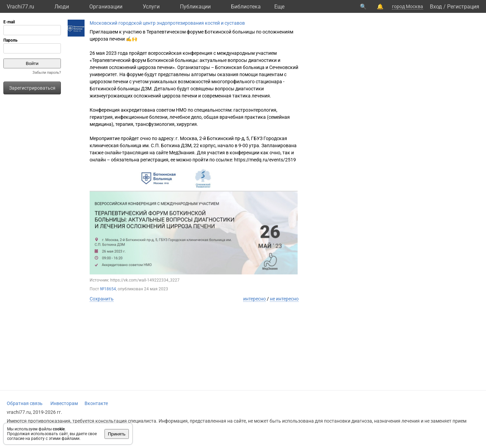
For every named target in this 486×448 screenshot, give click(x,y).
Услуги (151, 7)
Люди (62, 7)
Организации (106, 7)
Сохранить (102, 299)
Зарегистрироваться (32, 88)
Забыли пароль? (47, 73)
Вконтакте (96, 403)
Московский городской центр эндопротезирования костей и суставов (167, 23)
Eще (279, 7)
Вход (436, 7)
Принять (117, 434)
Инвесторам (64, 403)
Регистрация (463, 7)
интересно (254, 299)
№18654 (108, 289)
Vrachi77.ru (20, 7)
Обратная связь (25, 403)
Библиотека (246, 7)
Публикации (195, 7)
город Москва (408, 6)
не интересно (284, 299)
